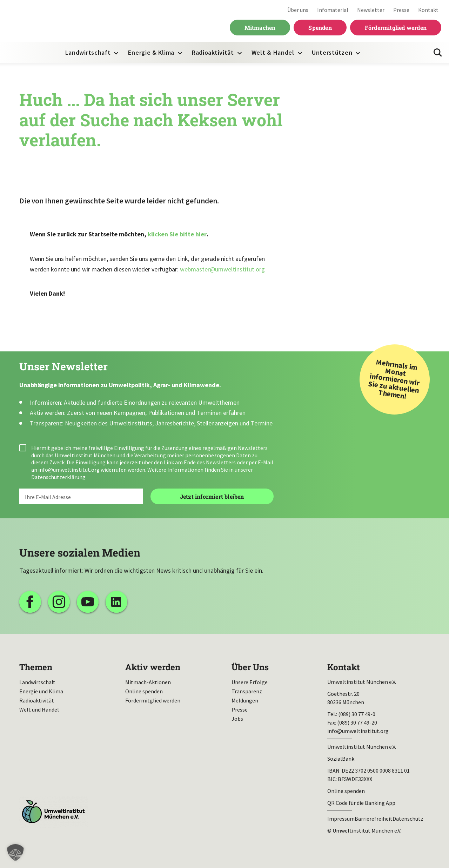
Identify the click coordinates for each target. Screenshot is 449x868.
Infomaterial (333, 10)
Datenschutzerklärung (58, 477)
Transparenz (247, 691)
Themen (36, 667)
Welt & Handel (273, 52)
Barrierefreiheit (374, 819)
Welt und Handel (39, 709)
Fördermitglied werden (396, 28)
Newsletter (371, 10)
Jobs (237, 719)
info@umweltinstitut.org (69, 470)
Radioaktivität (213, 52)
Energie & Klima (151, 52)
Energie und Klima (41, 691)
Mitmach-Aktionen (148, 682)
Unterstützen (332, 52)
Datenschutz (408, 819)
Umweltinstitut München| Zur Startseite (52, 21)
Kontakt (428, 10)
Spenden (320, 28)
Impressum (341, 819)
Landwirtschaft (88, 52)
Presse (401, 10)
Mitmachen (260, 28)
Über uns (298, 10)
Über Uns (250, 667)
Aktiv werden (153, 667)
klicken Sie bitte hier (177, 234)
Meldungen (245, 700)
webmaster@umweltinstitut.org (222, 269)
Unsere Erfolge (250, 682)
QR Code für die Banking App (361, 803)
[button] (15, 853)
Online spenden (144, 691)
